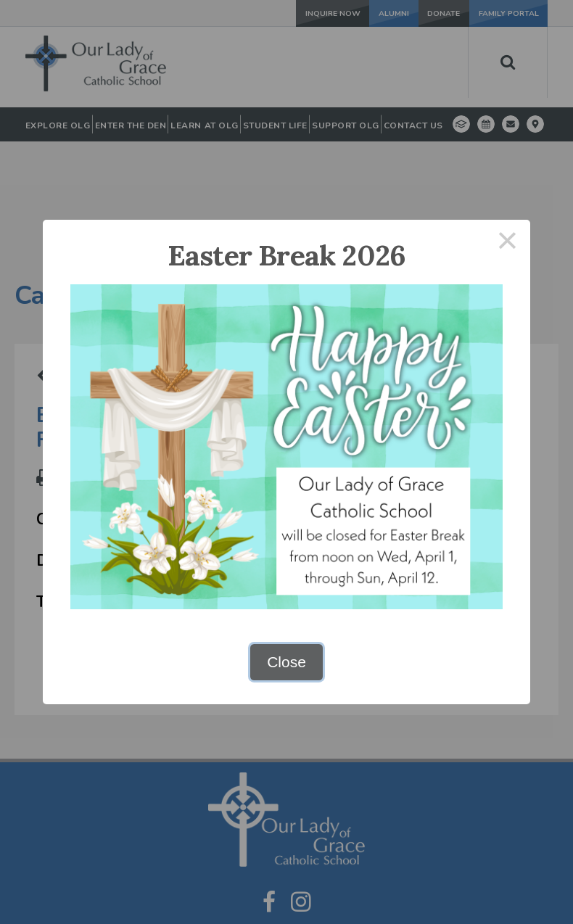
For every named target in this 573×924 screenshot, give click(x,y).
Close (286, 662)
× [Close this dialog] (508, 243)
